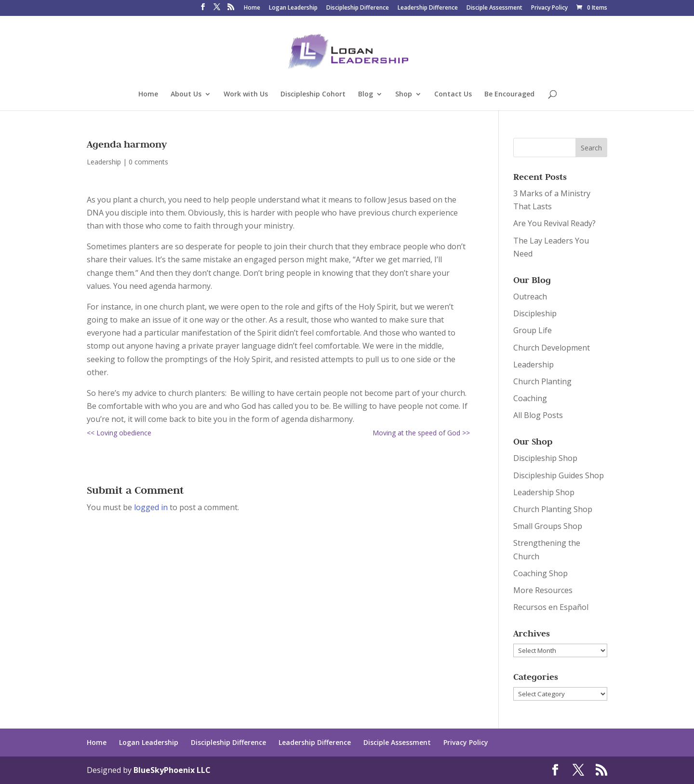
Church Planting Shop (553, 509)
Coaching (530, 398)
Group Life (533, 330)
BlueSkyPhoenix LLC (172, 770)
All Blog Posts (538, 415)
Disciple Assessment (494, 8)
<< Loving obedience (119, 433)
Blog (366, 95)
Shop (404, 95)
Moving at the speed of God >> (421, 433)
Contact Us (453, 95)
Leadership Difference (428, 8)
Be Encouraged (509, 95)
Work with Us (246, 95)
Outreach (530, 297)
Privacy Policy (549, 8)
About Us (186, 95)
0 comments (148, 162)
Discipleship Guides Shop (559, 475)
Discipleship (535, 313)
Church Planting (542, 381)
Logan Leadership (293, 8)
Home (252, 8)
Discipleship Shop (545, 458)
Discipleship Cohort (313, 95)
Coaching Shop (541, 573)
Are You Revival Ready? (554, 223)
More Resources (543, 590)
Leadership (104, 162)
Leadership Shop (544, 492)
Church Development (552, 348)
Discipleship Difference (358, 8)
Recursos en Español (551, 607)
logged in (151, 507)
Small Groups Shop (548, 526)
